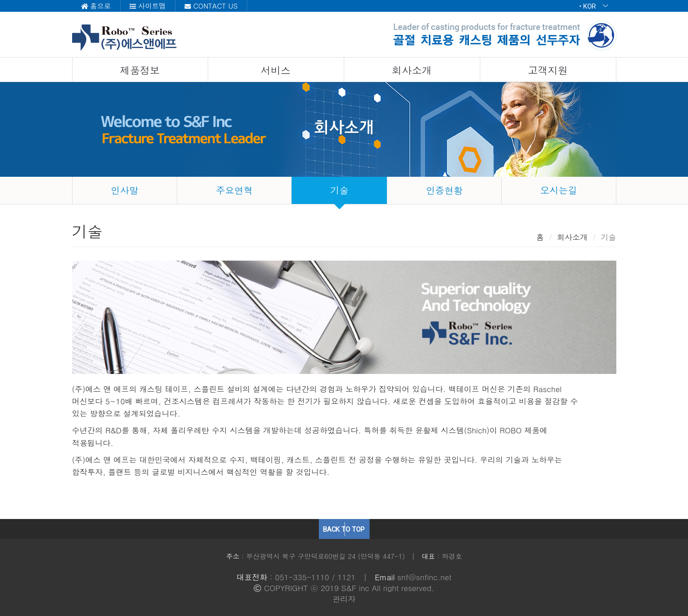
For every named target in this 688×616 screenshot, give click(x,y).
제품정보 (140, 70)
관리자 (344, 599)
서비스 (276, 70)
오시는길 (559, 190)
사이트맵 (148, 6)
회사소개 (412, 70)
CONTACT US (211, 6)
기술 (339, 190)
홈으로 (96, 6)
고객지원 (548, 70)
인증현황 (444, 190)
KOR (595, 6)
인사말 (124, 190)
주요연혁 (234, 190)
